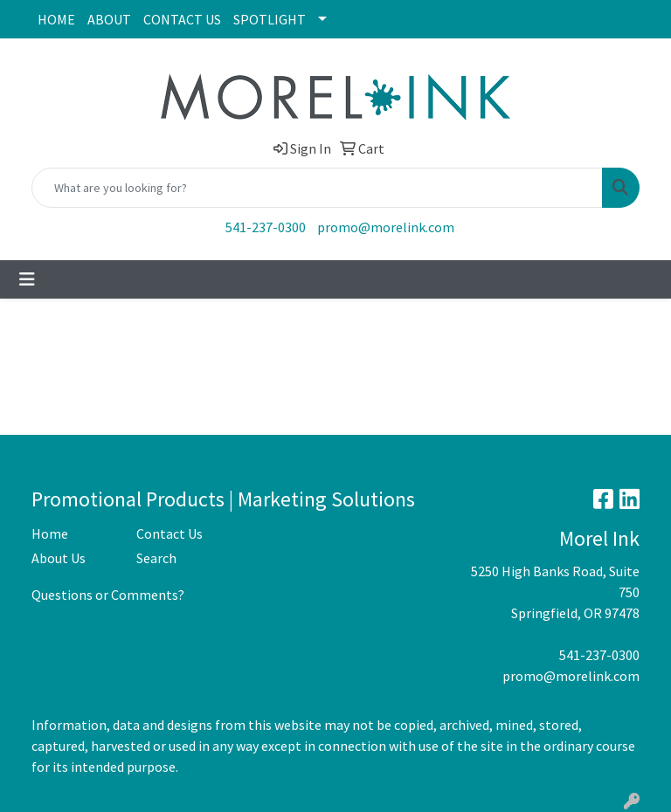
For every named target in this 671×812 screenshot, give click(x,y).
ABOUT (109, 19)
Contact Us (169, 533)
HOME (56, 19)
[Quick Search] (317, 188)
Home (50, 533)
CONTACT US (182, 19)
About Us (59, 558)
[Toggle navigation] (27, 279)
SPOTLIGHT (270, 19)
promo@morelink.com (386, 227)
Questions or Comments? (108, 595)
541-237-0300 (266, 227)
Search (156, 558)
